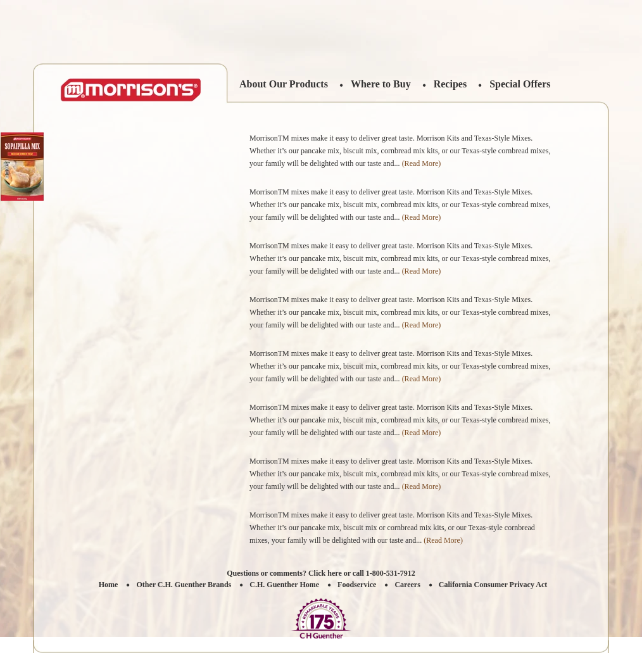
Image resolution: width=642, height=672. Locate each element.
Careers (407, 585)
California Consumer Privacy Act (493, 585)
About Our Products (284, 84)
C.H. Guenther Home (284, 585)
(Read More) (422, 163)
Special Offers (520, 84)
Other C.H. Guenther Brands (184, 585)
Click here (325, 573)
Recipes (450, 84)
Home (109, 585)
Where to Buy (381, 84)
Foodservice (357, 585)
